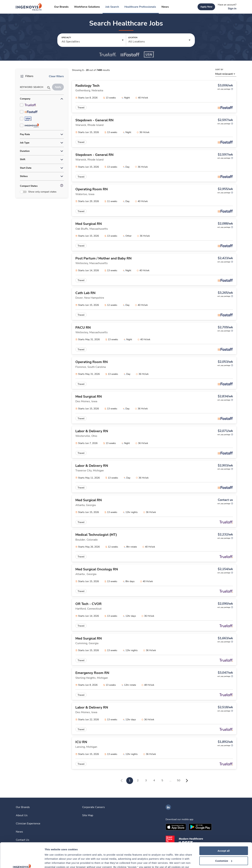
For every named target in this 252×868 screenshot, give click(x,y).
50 (179, 780)
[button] (93, 40)
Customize (224, 838)
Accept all (224, 828)
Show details (52, 861)
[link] (29, 7)
